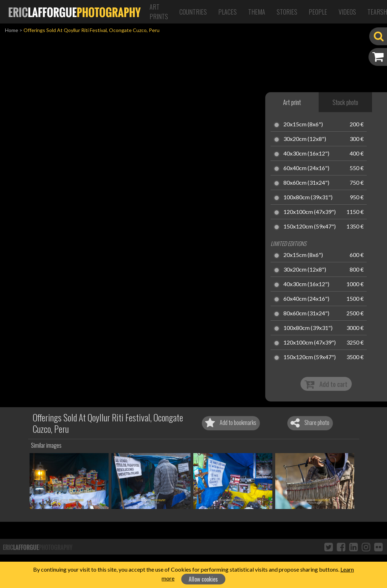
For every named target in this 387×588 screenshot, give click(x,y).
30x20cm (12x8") (305, 139)
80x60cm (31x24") (306, 183)
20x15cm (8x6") (303, 125)
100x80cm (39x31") (308, 198)
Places (228, 12)
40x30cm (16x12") (306, 154)
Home (12, 30)
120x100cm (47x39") (310, 212)
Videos (347, 12)
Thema (257, 12)
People (318, 12)
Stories (287, 12)
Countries (193, 12)
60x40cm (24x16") (306, 168)
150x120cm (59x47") (310, 227)
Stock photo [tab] (345, 102)
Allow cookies (203, 579)
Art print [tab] (292, 102)
